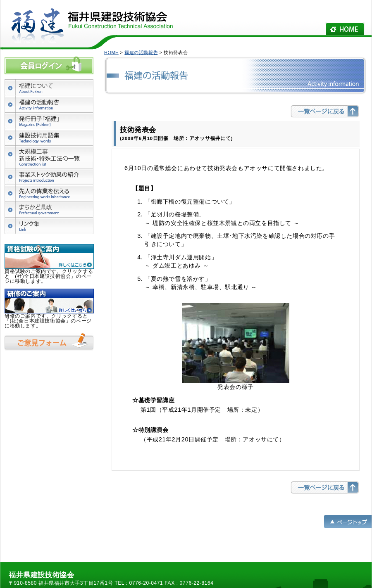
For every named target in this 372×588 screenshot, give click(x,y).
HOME (111, 52)
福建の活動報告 (141, 52)
